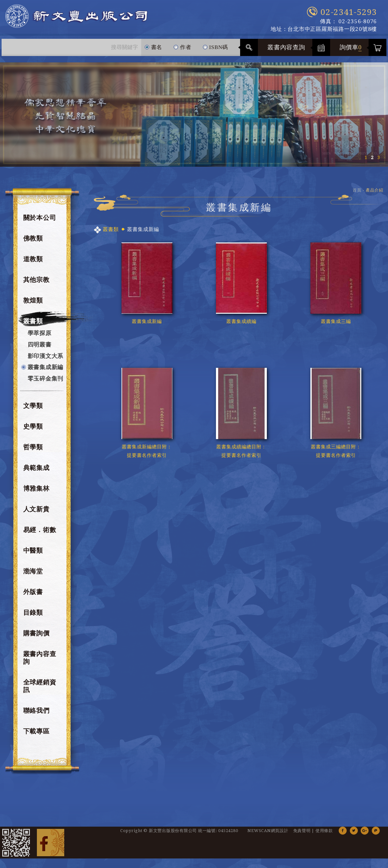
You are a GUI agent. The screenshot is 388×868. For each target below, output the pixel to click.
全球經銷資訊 (40, 686)
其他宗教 (36, 280)
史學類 (33, 426)
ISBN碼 (215, 45)
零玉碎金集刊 (46, 378)
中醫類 (33, 550)
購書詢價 (36, 633)
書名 (153, 45)
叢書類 (33, 321)
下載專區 (36, 731)
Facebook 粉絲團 (51, 843)
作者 (182, 45)
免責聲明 (302, 831)
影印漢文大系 (46, 356)
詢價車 (351, 47)
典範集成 (36, 468)
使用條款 (324, 831)
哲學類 (33, 447)
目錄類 (33, 612)
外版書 (33, 592)
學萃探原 (40, 333)
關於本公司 (40, 218)
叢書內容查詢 (286, 47)
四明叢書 (40, 344)
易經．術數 (40, 530)
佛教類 (33, 238)
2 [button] (372, 157)
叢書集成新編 (46, 367)
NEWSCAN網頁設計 (268, 831)
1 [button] (366, 157)
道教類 (33, 259)
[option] (194, 115)
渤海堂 (33, 571)
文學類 (33, 406)
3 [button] (378, 157)
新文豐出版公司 (76, 16)
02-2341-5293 (349, 12)
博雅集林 (36, 488)
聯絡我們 (36, 710)
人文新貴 (36, 509)
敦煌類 (33, 300)
